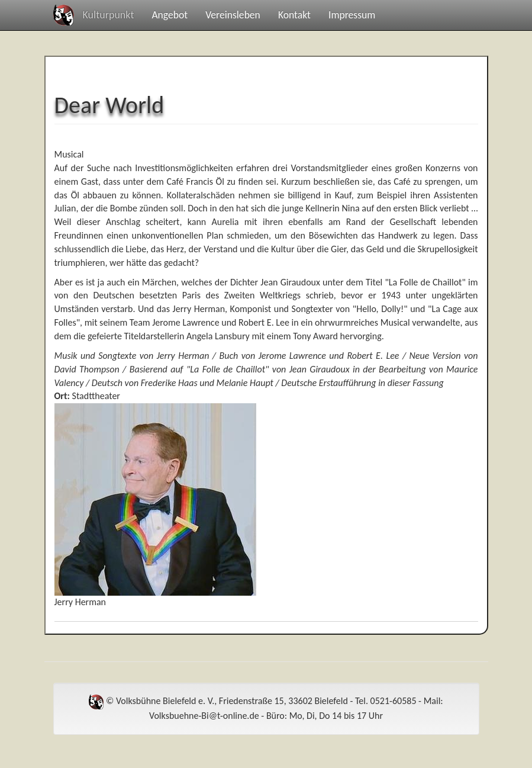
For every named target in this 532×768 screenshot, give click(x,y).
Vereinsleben (233, 15)
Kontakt (294, 15)
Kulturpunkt (109, 15)
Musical (69, 154)
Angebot (170, 15)
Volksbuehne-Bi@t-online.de (204, 716)
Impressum (352, 15)
